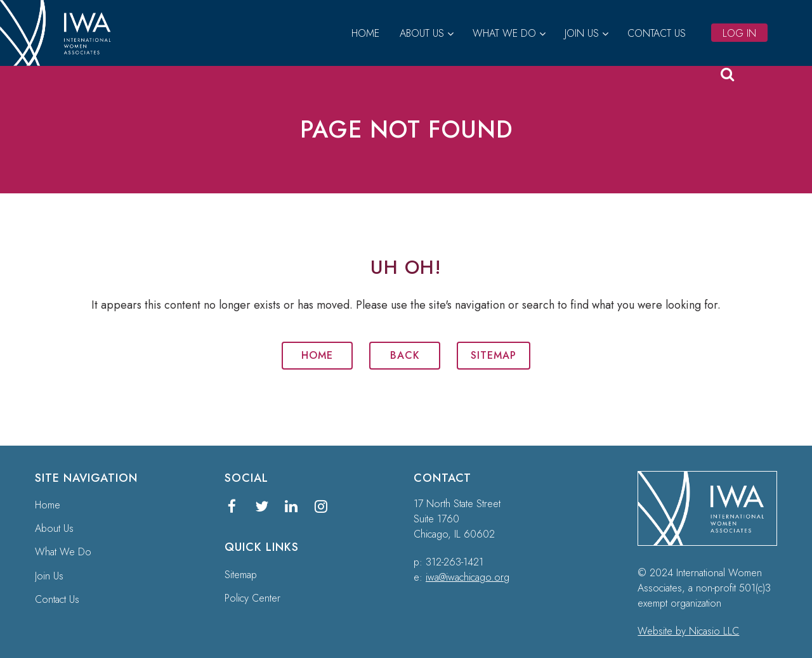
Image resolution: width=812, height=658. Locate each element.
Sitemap (494, 355)
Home (317, 355)
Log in (739, 33)
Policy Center (252, 598)
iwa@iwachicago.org (468, 577)
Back (405, 355)
